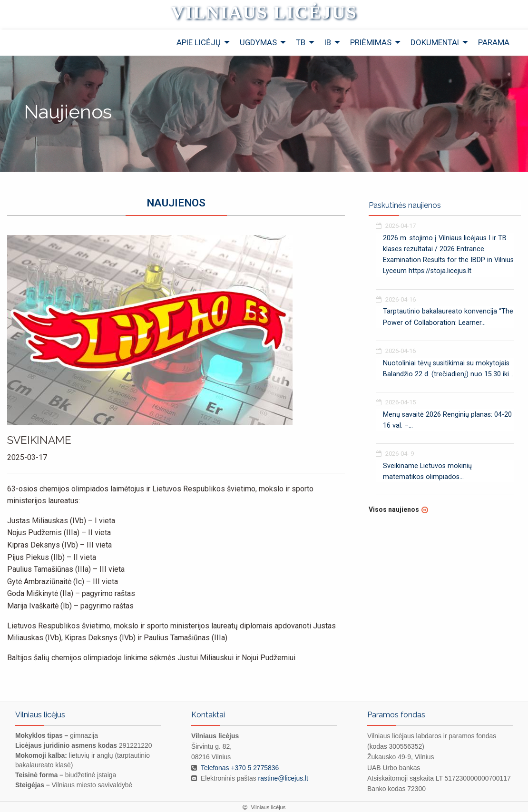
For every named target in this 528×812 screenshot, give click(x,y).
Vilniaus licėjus (264, 12)
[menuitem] (200, 43)
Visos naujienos (394, 509)
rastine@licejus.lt (283, 778)
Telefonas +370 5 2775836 (240, 768)
